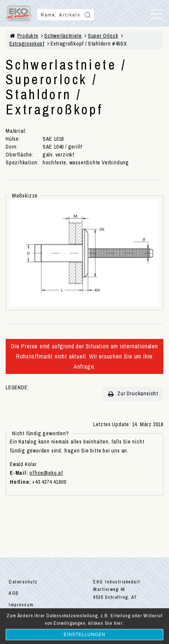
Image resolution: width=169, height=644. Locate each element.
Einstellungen (84, 635)
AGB (14, 593)
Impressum (21, 605)
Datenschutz (23, 582)
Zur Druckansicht (133, 394)
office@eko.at (46, 473)
